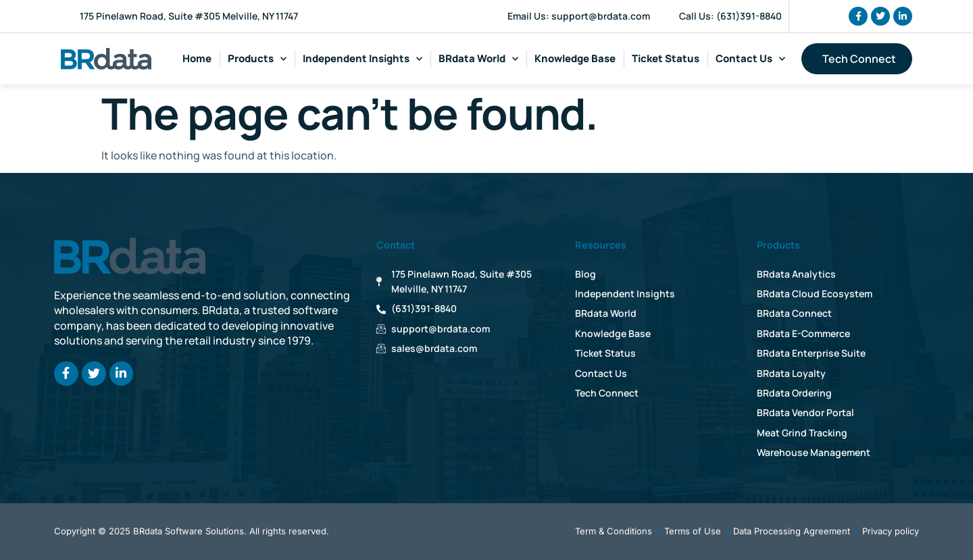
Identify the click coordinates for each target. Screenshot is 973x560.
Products (257, 59)
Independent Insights (363, 59)
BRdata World (478, 59)
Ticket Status (666, 58)
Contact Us (750, 59)
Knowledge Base (575, 58)
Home (197, 58)
